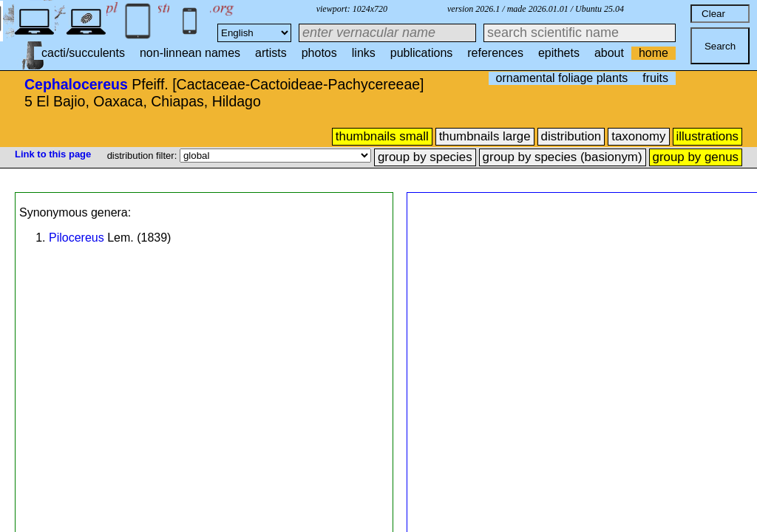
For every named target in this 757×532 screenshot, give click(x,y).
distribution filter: (143, 156)
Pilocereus (77, 238)
